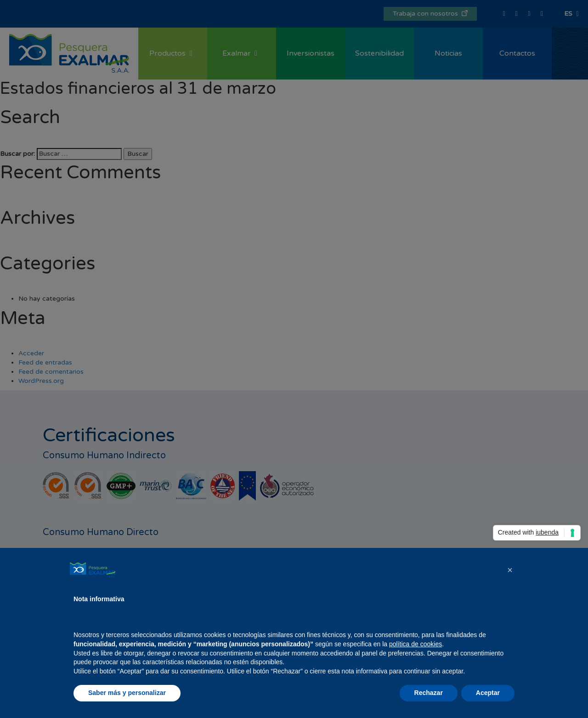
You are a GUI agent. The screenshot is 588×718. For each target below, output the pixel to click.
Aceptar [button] (488, 693)
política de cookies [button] (416, 644)
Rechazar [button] (429, 693)
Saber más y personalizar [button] (127, 693)
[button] (510, 570)
